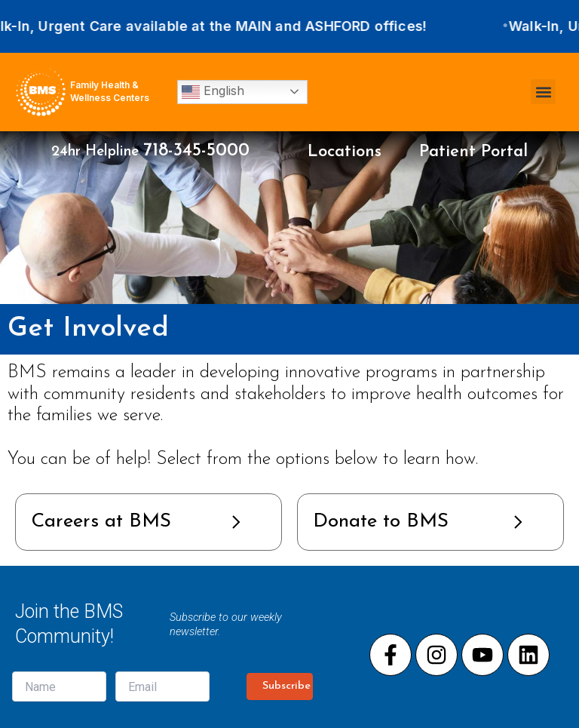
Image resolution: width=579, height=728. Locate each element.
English (213, 92)
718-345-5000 (196, 151)
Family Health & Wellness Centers (110, 91)
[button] (543, 92)
